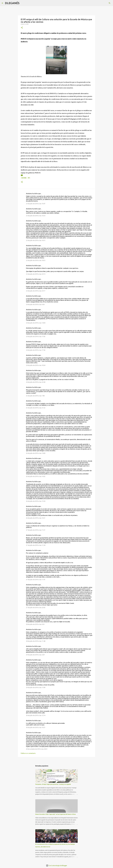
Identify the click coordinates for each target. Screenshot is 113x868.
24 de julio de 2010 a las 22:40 (36, 382)
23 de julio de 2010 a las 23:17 (36, 291)
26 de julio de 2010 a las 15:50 (36, 501)
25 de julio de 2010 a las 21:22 (36, 408)
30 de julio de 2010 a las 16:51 (36, 727)
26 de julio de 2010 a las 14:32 (36, 476)
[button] (22, 28)
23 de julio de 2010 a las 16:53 (36, 216)
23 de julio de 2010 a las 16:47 (36, 204)
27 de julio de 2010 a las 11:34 (36, 545)
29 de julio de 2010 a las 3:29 (35, 655)
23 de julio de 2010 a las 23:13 (36, 274)
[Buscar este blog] (102, 3)
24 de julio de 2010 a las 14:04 (36, 323)
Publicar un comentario (28, 753)
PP (29, 178)
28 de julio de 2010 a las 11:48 (36, 641)
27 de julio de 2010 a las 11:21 (36, 530)
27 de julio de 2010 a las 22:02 (36, 608)
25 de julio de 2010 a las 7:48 (35, 396)
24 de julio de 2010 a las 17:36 (36, 350)
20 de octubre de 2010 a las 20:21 (37, 749)
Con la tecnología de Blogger (57, 866)
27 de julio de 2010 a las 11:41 (36, 580)
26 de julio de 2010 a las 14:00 (36, 453)
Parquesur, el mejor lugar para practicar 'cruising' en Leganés (53, 784)
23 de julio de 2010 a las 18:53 (36, 260)
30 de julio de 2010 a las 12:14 (36, 715)
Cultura (24, 178)
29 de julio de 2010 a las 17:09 (36, 687)
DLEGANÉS (12, 3)
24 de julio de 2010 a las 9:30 (35, 304)
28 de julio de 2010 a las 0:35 (35, 624)
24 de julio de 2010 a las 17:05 (36, 336)
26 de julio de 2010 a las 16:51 (36, 518)
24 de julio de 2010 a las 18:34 (36, 365)
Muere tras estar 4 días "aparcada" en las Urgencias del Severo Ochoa (55, 814)
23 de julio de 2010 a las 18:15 (36, 240)
